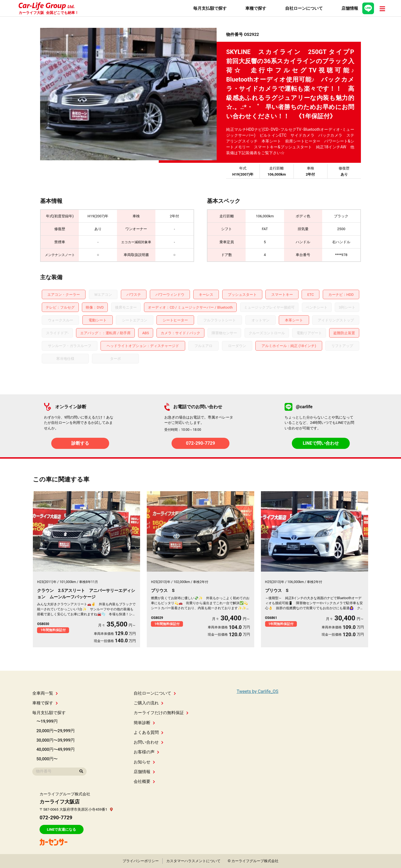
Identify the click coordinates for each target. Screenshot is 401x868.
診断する (80, 443)
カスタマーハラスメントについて (193, 861)
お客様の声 (146, 752)
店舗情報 (144, 772)
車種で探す (45, 703)
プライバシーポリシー (141, 861)
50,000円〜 (47, 759)
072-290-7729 (200, 443)
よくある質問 (149, 732)
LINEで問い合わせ (321, 443)
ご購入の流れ (149, 703)
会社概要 (144, 781)
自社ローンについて (155, 693)
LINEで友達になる (61, 829)
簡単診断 (144, 723)
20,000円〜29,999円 (56, 731)
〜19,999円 (47, 721)
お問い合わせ (149, 742)
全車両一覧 (45, 693)
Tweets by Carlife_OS (258, 691)
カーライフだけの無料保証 (161, 713)
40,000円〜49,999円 (56, 749)
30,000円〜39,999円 (56, 740)
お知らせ (144, 762)
